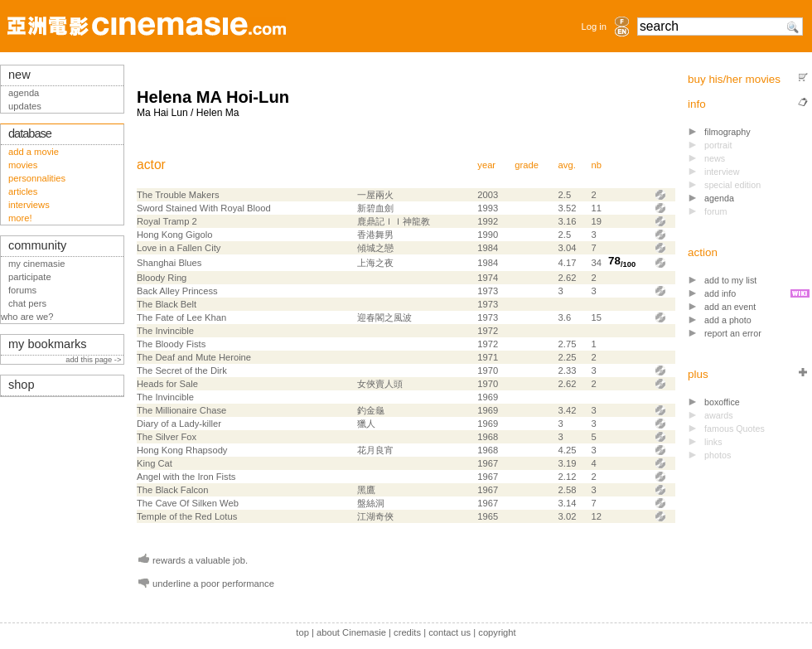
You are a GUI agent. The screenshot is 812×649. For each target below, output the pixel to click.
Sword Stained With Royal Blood (204, 208)
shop (22, 385)
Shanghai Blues (169, 263)
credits (407, 632)
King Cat (155, 463)
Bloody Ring (162, 278)
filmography (727, 132)
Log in (594, 27)
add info (720, 293)
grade (527, 165)
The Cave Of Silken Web (188, 503)
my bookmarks (48, 344)
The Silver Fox (167, 437)
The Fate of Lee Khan (181, 317)
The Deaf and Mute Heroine (194, 357)
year (486, 165)
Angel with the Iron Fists (186, 477)
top (302, 632)
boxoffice (722, 402)
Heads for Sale (167, 384)
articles (23, 191)
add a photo (728, 320)
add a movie (34, 152)
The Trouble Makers (178, 195)
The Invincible (165, 331)
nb (597, 165)
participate (30, 277)
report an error (733, 333)
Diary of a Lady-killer (179, 424)
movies (23, 165)
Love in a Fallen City (179, 248)
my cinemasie (36, 264)
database (30, 133)
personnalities (37, 178)
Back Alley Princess (177, 291)
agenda (719, 198)
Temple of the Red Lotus (187, 516)
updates (25, 106)
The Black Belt (167, 304)
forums (22, 290)
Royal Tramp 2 (167, 221)
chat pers (27, 303)
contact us (450, 632)
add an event (730, 307)
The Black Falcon (172, 490)
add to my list (730, 280)
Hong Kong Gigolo (174, 235)
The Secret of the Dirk (182, 371)
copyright (497, 632)
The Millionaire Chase (181, 410)
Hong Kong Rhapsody (182, 450)
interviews (29, 205)
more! (20, 218)
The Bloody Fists (171, 344)
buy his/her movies (734, 79)
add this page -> (94, 360)
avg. (567, 165)
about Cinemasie (351, 632)
